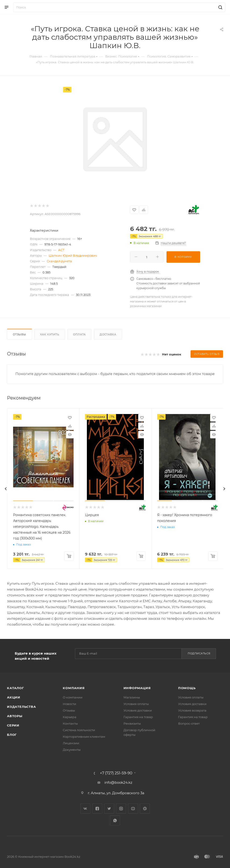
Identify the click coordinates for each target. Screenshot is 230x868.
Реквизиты (132, 723)
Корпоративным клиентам (84, 737)
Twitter (109, 809)
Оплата (79, 334)
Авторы (15, 716)
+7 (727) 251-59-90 (116, 773)
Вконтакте (85, 809)
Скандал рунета (59, 261)
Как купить (50, 334)
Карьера (70, 717)
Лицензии (71, 743)
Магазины (132, 697)
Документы (72, 750)
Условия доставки (138, 710)
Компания (74, 688)
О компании (73, 697)
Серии (13, 725)
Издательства (21, 707)
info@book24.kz (118, 782)
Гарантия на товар (138, 717)
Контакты (70, 723)
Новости (69, 704)
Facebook (97, 809)
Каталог (16, 688)
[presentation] (6, 489)
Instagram (121, 809)
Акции (14, 697)
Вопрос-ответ (189, 723)
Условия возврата (192, 710)
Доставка (108, 334)
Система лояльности (79, 730)
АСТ (61, 250)
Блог (12, 735)
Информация (137, 688)
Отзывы (19, 334)
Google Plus (145, 809)
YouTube (133, 809)
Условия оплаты (136, 704)
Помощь (187, 688)
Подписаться (199, 653)
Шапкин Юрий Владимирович (73, 255)
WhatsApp (115, 820)
